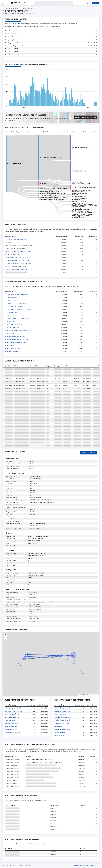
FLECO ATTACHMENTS (14, 164)
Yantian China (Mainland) (62, 708)
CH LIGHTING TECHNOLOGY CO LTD (16, 269)
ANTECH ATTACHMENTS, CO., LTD (50, 157)
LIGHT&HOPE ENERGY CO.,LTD (81, 184)
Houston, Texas (10, 720)
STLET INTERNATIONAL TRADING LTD (83, 213)
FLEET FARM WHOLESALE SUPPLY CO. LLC (18, 339)
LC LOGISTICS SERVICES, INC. (81, 211)
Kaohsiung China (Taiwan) (62, 711)
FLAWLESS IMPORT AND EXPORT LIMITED (18, 309)
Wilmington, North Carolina (14, 708)
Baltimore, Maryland (11, 723)
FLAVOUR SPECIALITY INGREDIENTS (16, 303)
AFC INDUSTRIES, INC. (78, 217)
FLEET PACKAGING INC (12, 351)
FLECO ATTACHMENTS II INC (80, 147)
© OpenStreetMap (88, 695)
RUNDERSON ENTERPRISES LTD (49, 191)
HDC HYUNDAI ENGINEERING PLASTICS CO (85, 187)
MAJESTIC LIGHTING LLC (79, 201)
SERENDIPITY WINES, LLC (79, 192)
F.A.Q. (98, 865)
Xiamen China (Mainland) (62, 729)
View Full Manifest (88, 453)
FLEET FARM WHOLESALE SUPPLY (16, 336)
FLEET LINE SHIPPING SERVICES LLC (16, 342)
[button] (5, 635)
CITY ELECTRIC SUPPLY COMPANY (82, 204)
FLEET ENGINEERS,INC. (12, 333)
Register (96, 3)
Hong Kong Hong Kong (62, 723)
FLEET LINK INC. (10, 345)
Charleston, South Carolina (13, 711)
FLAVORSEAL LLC (10, 300)
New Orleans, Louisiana (12, 732)
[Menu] (3, 3)
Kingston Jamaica (60, 732)
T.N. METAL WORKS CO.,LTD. (48, 195)
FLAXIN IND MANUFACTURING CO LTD (17, 318)
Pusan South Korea (60, 714)
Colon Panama (59, 735)
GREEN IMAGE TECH (78, 203)
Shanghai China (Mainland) (63, 717)
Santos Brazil (58, 726)
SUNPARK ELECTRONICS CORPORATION (84, 206)
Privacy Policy (78, 865)
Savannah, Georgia (11, 726)
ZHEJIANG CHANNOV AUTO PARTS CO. (52, 199)
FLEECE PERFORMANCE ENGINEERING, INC (19, 330)
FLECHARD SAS (10, 321)
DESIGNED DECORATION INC (81, 209)
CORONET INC (76, 200)
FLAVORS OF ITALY (11, 297)
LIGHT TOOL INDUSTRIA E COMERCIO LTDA (53, 188)
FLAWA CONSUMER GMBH (13, 306)
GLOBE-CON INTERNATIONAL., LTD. (83, 214)
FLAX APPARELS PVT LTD (13, 312)
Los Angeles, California (12, 717)
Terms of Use (89, 865)
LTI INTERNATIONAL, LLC (79, 198)
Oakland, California (11, 729)
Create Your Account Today (85, 117)
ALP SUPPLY (75, 195)
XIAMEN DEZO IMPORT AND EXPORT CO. (52, 194)
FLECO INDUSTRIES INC (79, 197)
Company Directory (12, 8)
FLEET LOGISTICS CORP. (12, 348)
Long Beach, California (12, 714)
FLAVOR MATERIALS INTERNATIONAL (17, 294)
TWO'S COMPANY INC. (79, 207)
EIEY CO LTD (75, 210)
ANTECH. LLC (44, 183)
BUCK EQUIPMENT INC (79, 171)
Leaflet (80, 695)
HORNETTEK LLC (77, 182)
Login (88, 3)
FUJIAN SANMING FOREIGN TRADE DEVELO (53, 197)
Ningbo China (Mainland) (62, 720)
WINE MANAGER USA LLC (79, 193)
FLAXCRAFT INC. (10, 315)
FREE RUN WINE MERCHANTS (81, 191)
